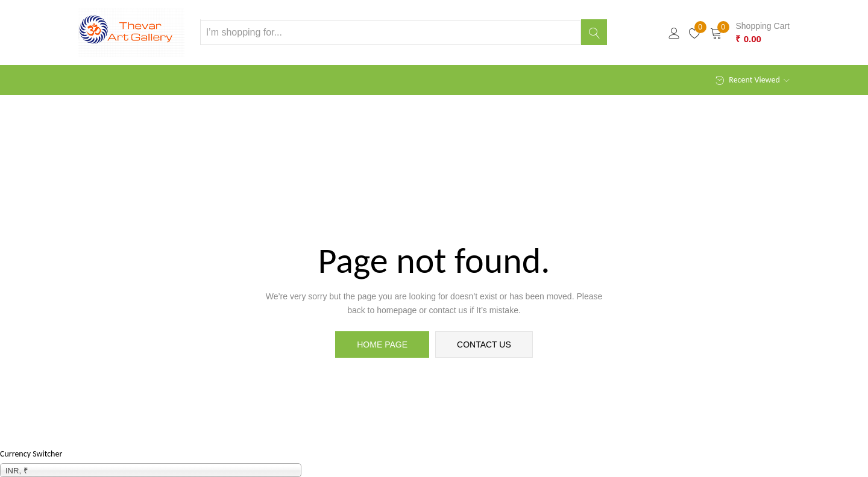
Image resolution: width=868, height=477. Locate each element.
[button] (750, 33)
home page (382, 344)
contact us (484, 344)
